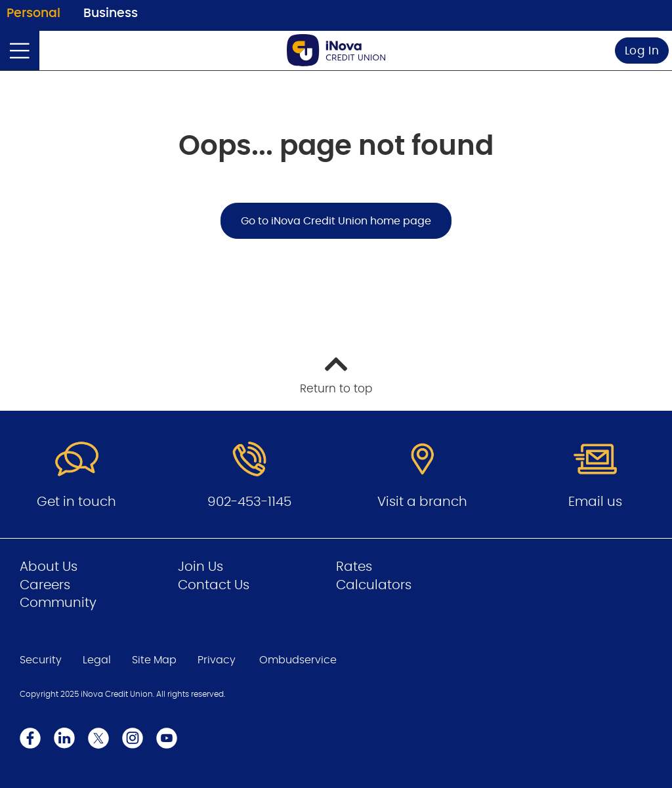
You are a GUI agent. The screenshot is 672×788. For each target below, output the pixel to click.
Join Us (200, 567)
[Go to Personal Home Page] (336, 50)
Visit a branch (422, 502)
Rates (354, 567)
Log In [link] (642, 51)
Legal (97, 660)
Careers (45, 585)
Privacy (217, 660)
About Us (49, 567)
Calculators (374, 585)
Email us (595, 502)
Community (58, 603)
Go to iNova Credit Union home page (336, 221)
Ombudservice (298, 660)
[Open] (20, 51)
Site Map (154, 660)
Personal (33, 13)
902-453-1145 (249, 502)
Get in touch (76, 502)
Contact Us (214, 585)
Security (41, 660)
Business (111, 13)
